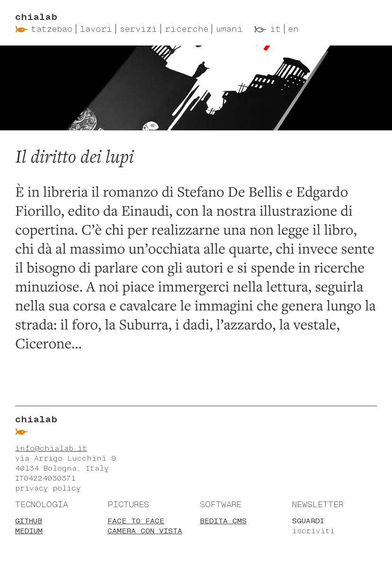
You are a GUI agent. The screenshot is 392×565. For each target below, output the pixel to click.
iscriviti (313, 531)
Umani (229, 29)
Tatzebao (52, 29)
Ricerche (187, 29)
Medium (29, 531)
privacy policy (48, 488)
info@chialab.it (51, 448)
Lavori (96, 29)
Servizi (138, 29)
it (275, 29)
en (294, 29)
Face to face (136, 521)
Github (29, 521)
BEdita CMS (223, 521)
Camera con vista (145, 531)
